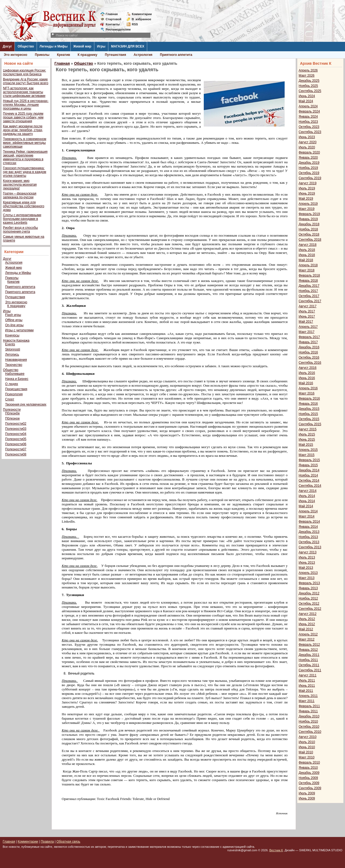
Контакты (113, 24)
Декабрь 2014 (309, 470)
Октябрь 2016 (309, 358)
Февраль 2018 (309, 275)
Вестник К (276, 850)
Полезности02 (16, 424)
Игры (101, 46)
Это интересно (15, 55)
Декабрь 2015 (309, 409)
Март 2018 (307, 270)
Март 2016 (307, 393)
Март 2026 (307, 76)
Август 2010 (308, 737)
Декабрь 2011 (309, 655)
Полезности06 (16, 444)
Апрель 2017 (308, 327)
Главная (112, 14)
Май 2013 (306, 568)
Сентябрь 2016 (310, 363)
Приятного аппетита (176, 55)
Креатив (63, 55)
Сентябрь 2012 (310, 609)
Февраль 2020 (309, 152)
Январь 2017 (308, 342)
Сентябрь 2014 (310, 486)
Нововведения (16, 360)
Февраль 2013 (309, 583)
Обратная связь (68, 842)
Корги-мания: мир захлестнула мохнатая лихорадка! (20, 185)
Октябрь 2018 (309, 234)
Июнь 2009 (307, 798)
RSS (135, 24)
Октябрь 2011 (309, 665)
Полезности (12, 410)
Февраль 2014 (309, 522)
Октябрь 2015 (309, 419)
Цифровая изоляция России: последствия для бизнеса (25, 72)
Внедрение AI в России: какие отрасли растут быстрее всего (26, 81)
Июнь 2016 (307, 378)
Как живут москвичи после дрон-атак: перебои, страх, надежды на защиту (23, 130)
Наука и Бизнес (17, 379)
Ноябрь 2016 (308, 352)
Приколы (42, 55)
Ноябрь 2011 (308, 660)
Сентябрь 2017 (310, 301)
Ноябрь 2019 (308, 168)
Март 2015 (307, 455)
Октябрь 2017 (309, 296)
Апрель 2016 (308, 388)
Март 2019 (307, 209)
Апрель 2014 (308, 511)
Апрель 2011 (308, 696)
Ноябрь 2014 (308, 475)
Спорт (10, 399)
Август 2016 (308, 368)
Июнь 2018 (307, 255)
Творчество (14, 365)
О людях (12, 384)
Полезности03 (16, 429)
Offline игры (14, 320)
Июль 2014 (307, 496)
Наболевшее (15, 374)
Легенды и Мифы (54, 46)
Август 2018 (308, 245)
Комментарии (142, 14)
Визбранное (142, 19)
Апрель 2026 (308, 70)
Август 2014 (308, 491)
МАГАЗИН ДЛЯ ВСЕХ (128, 46)
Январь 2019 (308, 219)
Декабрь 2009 (309, 773)
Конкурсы (12, 335)
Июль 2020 (307, 147)
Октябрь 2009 (309, 783)
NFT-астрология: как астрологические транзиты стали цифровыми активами (24, 92)
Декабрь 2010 (309, 716)
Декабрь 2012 (309, 593)
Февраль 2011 (309, 706)
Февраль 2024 (309, 111)
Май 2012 (306, 629)
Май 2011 (306, 691)
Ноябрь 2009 (308, 778)
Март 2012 (307, 639)
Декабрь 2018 (309, 224)
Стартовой (113, 19)
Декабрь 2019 (309, 163)
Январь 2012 (308, 650)
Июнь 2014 (307, 501)
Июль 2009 (307, 793)
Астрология (143, 55)
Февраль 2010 (309, 763)
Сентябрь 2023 (310, 132)
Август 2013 (308, 552)
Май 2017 (306, 322)
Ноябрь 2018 (308, 229)
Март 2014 (307, 516)
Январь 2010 (308, 768)
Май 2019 (306, 199)
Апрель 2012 (308, 634)
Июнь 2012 (307, 624)
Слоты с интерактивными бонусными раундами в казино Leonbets (22, 219)
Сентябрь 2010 (310, 732)
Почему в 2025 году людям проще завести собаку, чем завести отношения (23, 117)
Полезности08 (16, 454)
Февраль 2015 (309, 460)
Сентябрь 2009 (310, 788)
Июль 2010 (307, 742)
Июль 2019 (307, 188)
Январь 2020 (308, 158)
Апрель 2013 (308, 573)
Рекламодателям (116, 29)
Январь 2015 (308, 465)
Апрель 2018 (308, 265)
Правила (47, 842)
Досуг (7, 46)
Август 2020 (308, 142)
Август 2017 (308, 306)
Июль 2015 (307, 434)
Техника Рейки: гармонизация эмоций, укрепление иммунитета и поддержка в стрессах (25, 157)
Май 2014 (306, 506)
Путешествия (115, 55)
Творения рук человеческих (26, 404)
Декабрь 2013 (309, 532)
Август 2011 (308, 675)
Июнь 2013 (307, 563)
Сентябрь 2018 (310, 240)
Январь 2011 (308, 711)
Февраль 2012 (309, 645)
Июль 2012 (307, 619)
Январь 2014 (308, 527)
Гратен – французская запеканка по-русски (20, 195)
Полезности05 (16, 439)
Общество (26, 46)
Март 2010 (307, 757)
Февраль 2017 (309, 337)
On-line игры (14, 325)
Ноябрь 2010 (308, 721)
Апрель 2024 (308, 106)
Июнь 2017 (307, 316)
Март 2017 (307, 332)
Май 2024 (306, 101)
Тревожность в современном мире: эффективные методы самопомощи (25, 143)
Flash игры (13, 315)
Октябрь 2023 (309, 127)
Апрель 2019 (308, 204)
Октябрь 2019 (309, 173)
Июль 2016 (307, 373)
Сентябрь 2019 (310, 178)
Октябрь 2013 (309, 542)
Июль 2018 (307, 250)
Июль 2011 (307, 680)
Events (10, 344)
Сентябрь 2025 (310, 91)
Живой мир (82, 46)
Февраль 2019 (309, 214)
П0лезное (12, 418)
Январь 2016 (308, 404)
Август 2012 (308, 614)
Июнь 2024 (307, 96)
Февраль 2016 (309, 399)
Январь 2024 (308, 117)
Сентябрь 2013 (310, 547)
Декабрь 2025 (309, 81)
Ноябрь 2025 (308, 86)
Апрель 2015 (308, 450)
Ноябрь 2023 (308, 122)
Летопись (12, 355)
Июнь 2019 (307, 193)
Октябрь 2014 (309, 481)
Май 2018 (306, 260)
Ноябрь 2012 (308, 598)
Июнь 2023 (307, 137)
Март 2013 (307, 578)
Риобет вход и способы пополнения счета (20, 230)
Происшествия (16, 389)
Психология (14, 394)
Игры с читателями (19, 330)
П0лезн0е (12, 413)
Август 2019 (308, 183)
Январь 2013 (308, 588)
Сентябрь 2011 (310, 670)
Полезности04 (16, 434)
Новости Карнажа (16, 341)
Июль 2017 (307, 311)
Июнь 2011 (307, 686)
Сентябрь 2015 (310, 424)
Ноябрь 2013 (308, 537)
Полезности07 (16, 449)
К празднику (87, 55)
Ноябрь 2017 (308, 291)
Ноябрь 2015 (308, 414)
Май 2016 (306, 383)
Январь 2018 (308, 281)
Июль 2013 (307, 557)
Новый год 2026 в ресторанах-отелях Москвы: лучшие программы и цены (26, 105)
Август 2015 (308, 429)
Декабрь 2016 (309, 347)
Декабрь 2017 (309, 286)
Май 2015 (306, 445)
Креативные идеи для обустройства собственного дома (24, 206)
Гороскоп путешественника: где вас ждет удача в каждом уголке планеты (25, 172)
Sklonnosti (13, 349)
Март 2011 (307, 701)
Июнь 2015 (307, 440)
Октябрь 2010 (309, 727)
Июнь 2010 (307, 747)
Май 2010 (306, 752)
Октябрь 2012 (309, 604)
